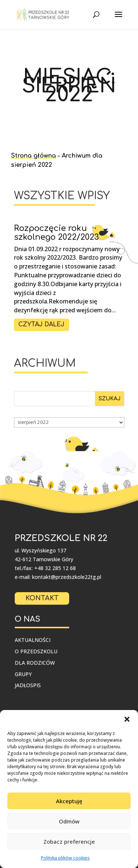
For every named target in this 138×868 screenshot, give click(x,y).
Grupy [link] (23, 674)
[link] (43, 15)
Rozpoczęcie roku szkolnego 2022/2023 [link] (56, 233)
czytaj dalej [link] (41, 324)
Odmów (69, 821)
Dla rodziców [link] (35, 663)
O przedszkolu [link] (36, 651)
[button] (127, 719)
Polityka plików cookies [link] (65, 858)
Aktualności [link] (33, 640)
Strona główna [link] (33, 156)
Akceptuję (69, 801)
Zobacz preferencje (69, 841)
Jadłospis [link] (28, 685)
